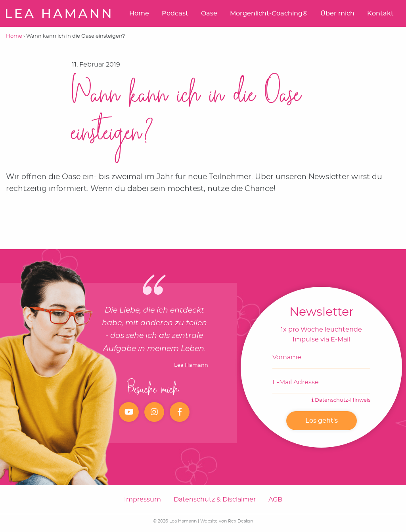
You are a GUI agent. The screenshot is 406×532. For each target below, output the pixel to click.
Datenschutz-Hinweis (341, 400)
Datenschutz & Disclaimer (215, 500)
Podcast (175, 13)
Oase (209, 13)
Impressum (143, 500)
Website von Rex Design (227, 521)
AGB (275, 500)
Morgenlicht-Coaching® (269, 13)
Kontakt (380, 13)
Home (139, 13)
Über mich (337, 13)
